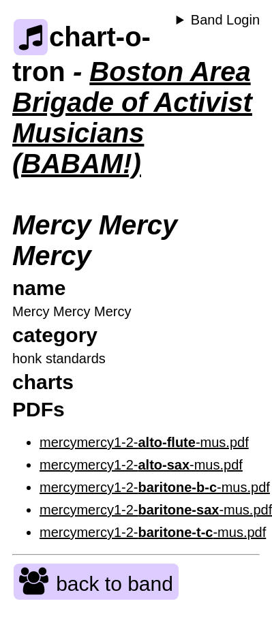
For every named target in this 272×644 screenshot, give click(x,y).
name (39, 288)
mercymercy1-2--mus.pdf (144, 442)
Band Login (225, 20)
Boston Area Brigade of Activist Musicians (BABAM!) (132, 118)
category (55, 335)
